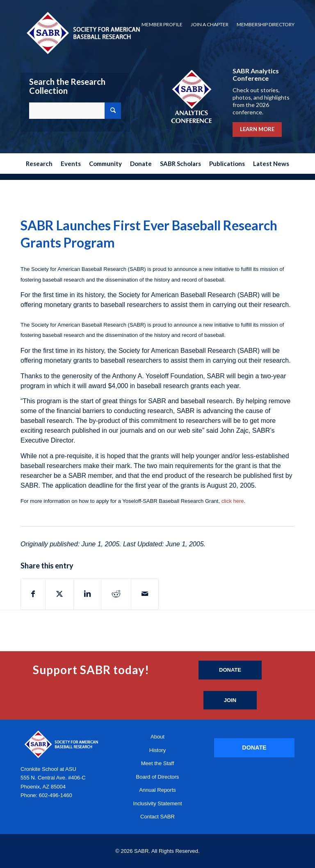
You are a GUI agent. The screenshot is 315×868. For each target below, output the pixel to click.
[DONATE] (254, 748)
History (157, 750)
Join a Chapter (210, 24)
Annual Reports (157, 790)
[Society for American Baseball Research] (82, 33)
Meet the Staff (158, 763)
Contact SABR (157, 817)
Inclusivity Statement (157, 803)
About (157, 737)
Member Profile (162, 24)
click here (233, 501)
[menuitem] (162, 25)
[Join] (230, 700)
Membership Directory (266, 24)
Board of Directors (158, 777)
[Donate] (230, 670)
